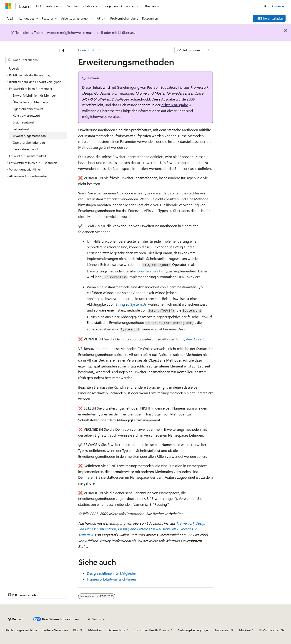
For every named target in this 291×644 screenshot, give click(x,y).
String (120, 304)
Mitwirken (95, 630)
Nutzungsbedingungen (194, 630)
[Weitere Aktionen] (209, 50)
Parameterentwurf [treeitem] (25, 149)
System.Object (193, 339)
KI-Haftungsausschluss (21, 630)
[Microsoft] (8, 6)
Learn (82, 50)
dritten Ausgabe (175, 105)
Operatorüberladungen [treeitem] (29, 142)
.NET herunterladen (269, 18)
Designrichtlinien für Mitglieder (112, 573)
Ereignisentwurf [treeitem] (23, 122)
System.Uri (139, 304)
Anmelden (278, 6)
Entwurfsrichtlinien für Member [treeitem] (34, 95)
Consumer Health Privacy (151, 630)
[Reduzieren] (62, 50)
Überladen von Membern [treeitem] (30, 102)
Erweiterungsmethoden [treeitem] (29, 136)
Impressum (223, 630)
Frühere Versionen (55, 630)
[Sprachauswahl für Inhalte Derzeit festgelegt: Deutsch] (16, 619)
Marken (245, 630)
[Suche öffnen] (265, 6)
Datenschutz (116, 630)
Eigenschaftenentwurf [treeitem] (28, 109)
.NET (94, 50)
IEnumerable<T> (150, 271)
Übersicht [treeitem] (16, 68)
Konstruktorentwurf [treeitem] (26, 115)
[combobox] (36, 60)
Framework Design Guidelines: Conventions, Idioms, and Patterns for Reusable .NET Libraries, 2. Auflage (142, 529)
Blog (76, 630)
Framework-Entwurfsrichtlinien (111, 579)
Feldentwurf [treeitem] (21, 129)
